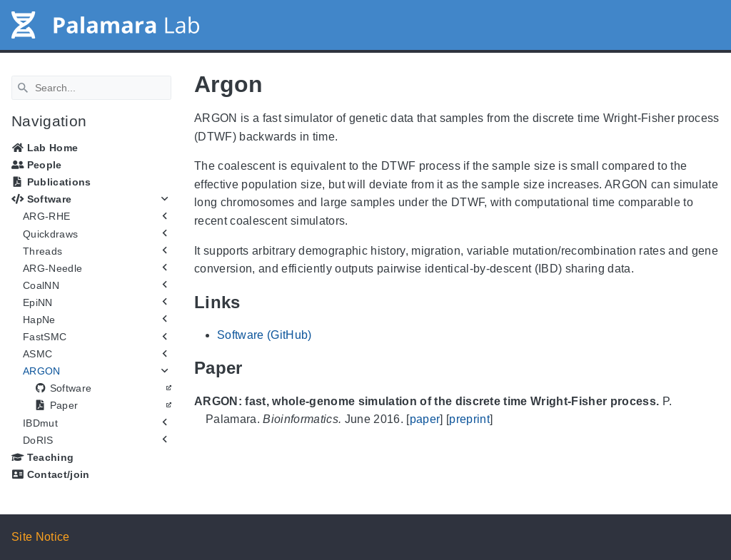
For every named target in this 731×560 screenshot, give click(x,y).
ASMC (37, 354)
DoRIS (38, 440)
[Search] (91, 88)
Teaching (42, 457)
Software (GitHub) (264, 335)
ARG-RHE (46, 216)
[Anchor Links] (251, 302)
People (37, 165)
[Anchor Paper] (253, 368)
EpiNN (38, 302)
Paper (56, 405)
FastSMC (45, 337)
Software (41, 199)
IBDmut (40, 423)
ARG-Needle (52, 268)
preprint (469, 419)
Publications (51, 182)
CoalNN (41, 285)
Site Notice (41, 537)
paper (425, 419)
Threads (42, 251)
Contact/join (51, 474)
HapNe (39, 320)
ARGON (42, 371)
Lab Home (45, 148)
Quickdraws (50, 234)
